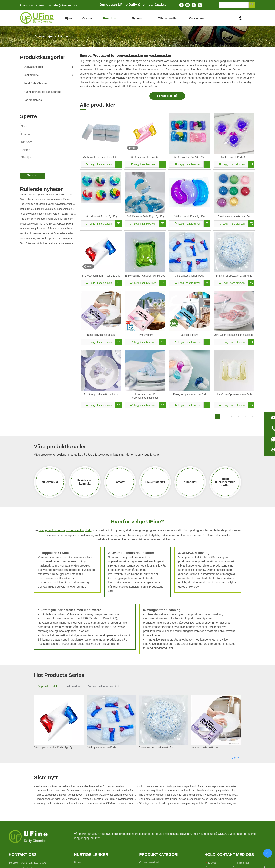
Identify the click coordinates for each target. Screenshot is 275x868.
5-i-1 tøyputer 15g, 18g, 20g (190, 157)
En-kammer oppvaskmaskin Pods (234, 276)
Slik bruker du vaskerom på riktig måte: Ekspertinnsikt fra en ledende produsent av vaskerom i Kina (48, 200)
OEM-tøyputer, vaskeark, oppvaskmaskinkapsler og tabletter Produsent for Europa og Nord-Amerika (48, 240)
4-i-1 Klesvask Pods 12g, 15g (101, 216)
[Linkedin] (187, 5)
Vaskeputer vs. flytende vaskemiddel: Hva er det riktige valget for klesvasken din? (48, 195)
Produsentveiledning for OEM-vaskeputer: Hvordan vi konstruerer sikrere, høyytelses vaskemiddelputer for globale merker (48, 225)
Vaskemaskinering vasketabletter (101, 157)
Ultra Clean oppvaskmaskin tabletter (234, 335)
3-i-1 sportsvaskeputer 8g (145, 157)
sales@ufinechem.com (65, 5)
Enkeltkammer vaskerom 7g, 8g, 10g (145, 276)
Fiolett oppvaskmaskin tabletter (101, 394)
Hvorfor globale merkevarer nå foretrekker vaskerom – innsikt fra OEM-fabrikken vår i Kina (48, 235)
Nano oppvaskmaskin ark (101, 335)
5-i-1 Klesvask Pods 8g (234, 157)
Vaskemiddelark (190, 335)
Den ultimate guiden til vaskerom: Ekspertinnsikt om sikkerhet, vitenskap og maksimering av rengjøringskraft (48, 210)
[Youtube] (200, 5)
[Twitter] (194, 5)
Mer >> (235, 758)
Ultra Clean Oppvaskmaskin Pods (234, 394)
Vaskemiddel (73, 686)
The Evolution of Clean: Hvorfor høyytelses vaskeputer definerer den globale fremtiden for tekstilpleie (48, 205)
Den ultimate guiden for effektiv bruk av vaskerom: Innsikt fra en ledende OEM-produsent (48, 230)
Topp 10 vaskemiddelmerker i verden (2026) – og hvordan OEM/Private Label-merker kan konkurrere (48, 215)
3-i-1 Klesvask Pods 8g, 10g (189, 216)
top (268, 853)
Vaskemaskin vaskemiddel (105, 686)
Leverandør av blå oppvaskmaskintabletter (145, 396)
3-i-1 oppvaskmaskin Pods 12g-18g (101, 276)
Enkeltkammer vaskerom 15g (234, 216)
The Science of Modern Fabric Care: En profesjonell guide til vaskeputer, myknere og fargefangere (48, 220)
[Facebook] (181, 5)
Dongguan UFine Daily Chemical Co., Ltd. (65, 530)
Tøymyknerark (145, 335)
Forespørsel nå (167, 96)
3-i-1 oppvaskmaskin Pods (189, 276)
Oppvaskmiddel (47, 686)
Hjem (77, 862)
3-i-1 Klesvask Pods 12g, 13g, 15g (145, 216)
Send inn (33, 175)
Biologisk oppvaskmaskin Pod (190, 394)
